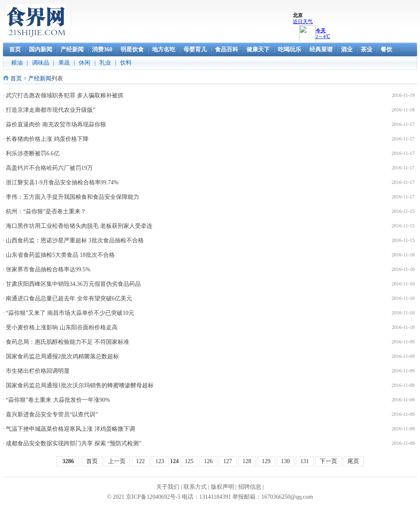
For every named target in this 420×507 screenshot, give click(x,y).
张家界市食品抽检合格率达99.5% (48, 269)
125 (189, 461)
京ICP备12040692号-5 (153, 497)
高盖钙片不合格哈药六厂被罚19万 (49, 168)
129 (266, 461)
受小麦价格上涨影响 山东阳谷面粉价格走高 (62, 327)
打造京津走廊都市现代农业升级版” (51, 110)
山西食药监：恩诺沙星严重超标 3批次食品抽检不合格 (75, 240)
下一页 (328, 461)
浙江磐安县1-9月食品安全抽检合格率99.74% (62, 182)
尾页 (353, 461)
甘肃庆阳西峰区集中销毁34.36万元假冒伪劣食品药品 (73, 284)
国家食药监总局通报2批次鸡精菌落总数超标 (62, 356)
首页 (16, 78)
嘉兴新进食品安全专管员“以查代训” (52, 414)
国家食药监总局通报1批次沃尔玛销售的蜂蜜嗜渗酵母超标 (80, 385)
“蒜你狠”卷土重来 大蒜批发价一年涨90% (58, 400)
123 (160, 461)
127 (228, 461)
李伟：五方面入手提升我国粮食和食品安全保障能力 (72, 197)
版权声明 (222, 487)
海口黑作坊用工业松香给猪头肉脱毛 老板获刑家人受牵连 (79, 226)
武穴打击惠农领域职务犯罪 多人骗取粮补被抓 (65, 95)
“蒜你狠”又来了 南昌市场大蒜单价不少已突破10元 (70, 313)
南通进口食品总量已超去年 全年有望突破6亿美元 (69, 298)
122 (141, 461)
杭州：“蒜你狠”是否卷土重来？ (46, 211)
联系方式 (195, 487)
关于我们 (168, 487)
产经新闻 (40, 78)
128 (247, 461)
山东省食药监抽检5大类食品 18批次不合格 (60, 255)
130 (286, 461)
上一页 (117, 461)
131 (305, 461)
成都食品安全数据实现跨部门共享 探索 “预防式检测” (74, 443)
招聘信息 (250, 487)
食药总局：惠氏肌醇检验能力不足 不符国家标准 (68, 342)
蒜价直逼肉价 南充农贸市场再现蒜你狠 (56, 124)
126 (209, 461)
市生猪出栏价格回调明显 (38, 371)
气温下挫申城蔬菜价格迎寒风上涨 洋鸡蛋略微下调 (70, 429)
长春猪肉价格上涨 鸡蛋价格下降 (47, 139)
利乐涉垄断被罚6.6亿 (33, 153)
